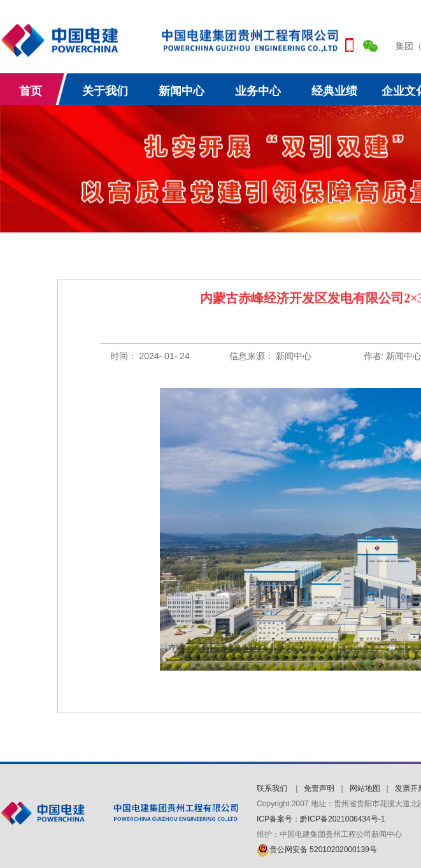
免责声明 (319, 788)
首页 (31, 91)
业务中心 (258, 91)
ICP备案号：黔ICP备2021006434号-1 (321, 819)
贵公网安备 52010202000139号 (317, 850)
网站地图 (365, 788)
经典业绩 (334, 91)
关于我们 (105, 91)
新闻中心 (182, 91)
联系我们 (273, 788)
